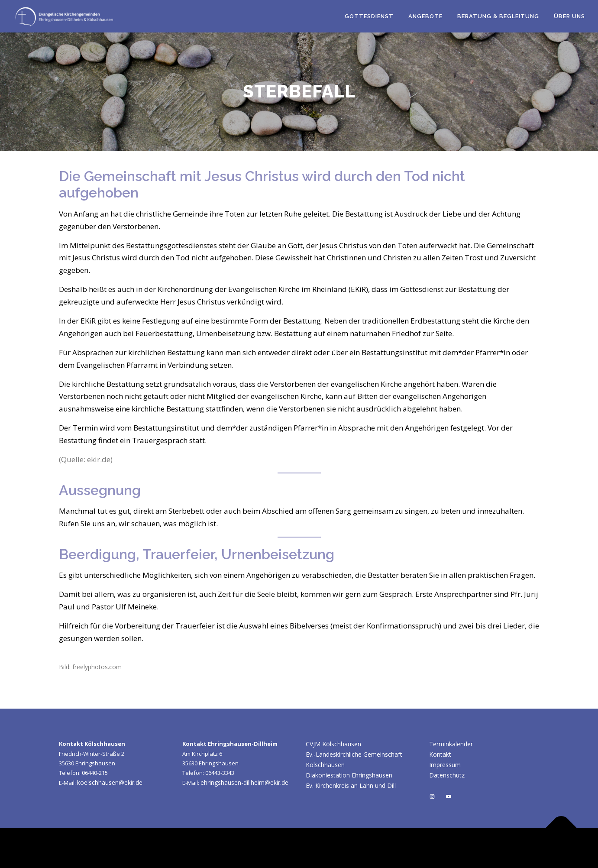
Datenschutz (447, 775)
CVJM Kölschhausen (333, 744)
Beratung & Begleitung (498, 16)
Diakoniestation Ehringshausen (349, 775)
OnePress (393, 848)
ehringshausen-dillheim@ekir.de (244, 782)
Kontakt (440, 754)
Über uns (569, 16)
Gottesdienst (369, 16)
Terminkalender (451, 744)
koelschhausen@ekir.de (110, 782)
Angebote (425, 16)
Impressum (445, 765)
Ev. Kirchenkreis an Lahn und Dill (351, 785)
